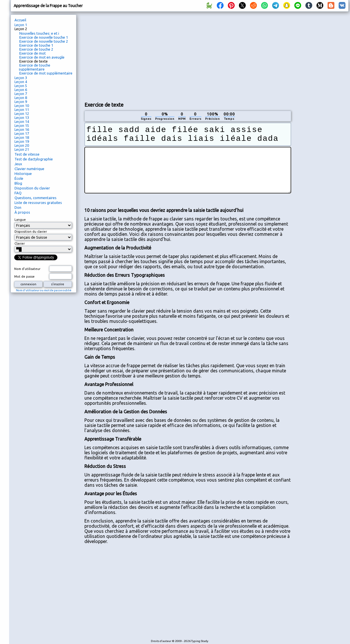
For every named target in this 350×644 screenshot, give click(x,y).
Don (18, 207)
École (19, 178)
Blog (18, 183)
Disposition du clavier (32, 188)
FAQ (18, 193)
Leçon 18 (22, 137)
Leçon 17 (22, 133)
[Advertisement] (151, 56)
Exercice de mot (33, 53)
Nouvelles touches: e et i (39, 33)
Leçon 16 (22, 129)
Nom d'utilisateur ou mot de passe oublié (44, 290)
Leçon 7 (21, 94)
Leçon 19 (22, 141)
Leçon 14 (22, 121)
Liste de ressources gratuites (38, 203)
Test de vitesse (27, 154)
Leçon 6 (21, 90)
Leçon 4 (21, 82)
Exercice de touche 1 (36, 45)
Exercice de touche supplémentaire (35, 67)
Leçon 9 (21, 102)
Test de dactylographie (34, 159)
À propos (22, 212)
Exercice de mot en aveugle (42, 57)
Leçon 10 (22, 106)
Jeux (18, 164)
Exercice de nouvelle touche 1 (44, 37)
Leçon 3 (21, 78)
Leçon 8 (21, 98)
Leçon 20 (22, 145)
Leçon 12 (22, 113)
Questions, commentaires (36, 198)
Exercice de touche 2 (36, 49)
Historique (23, 174)
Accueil (20, 20)
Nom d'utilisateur (27, 269)
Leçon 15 (22, 125)
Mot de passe (24, 276)
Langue (20, 220)
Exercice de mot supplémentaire (46, 73)
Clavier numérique (29, 169)
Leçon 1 (21, 25)
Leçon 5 (21, 86)
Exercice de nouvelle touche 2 (44, 41)
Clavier (20, 243)
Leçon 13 (22, 117)
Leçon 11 (22, 110)
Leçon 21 (22, 149)
